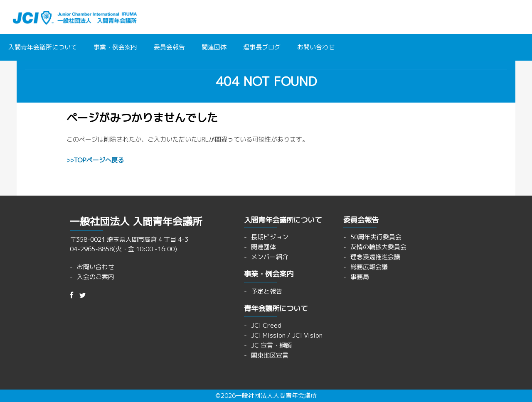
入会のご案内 (96, 277)
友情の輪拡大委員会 (378, 247)
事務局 (360, 277)
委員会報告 (169, 47)
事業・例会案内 (115, 47)
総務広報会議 (369, 267)
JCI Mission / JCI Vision (287, 335)
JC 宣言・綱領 (271, 345)
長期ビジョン (270, 237)
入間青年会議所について (43, 47)
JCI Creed (266, 325)
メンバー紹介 (270, 257)
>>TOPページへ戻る (95, 160)
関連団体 (214, 47)
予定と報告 (267, 291)
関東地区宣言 (270, 355)
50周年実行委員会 (376, 237)
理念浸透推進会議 (375, 257)
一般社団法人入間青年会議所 (276, 396)
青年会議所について (276, 308)
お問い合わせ (316, 47)
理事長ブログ (262, 47)
